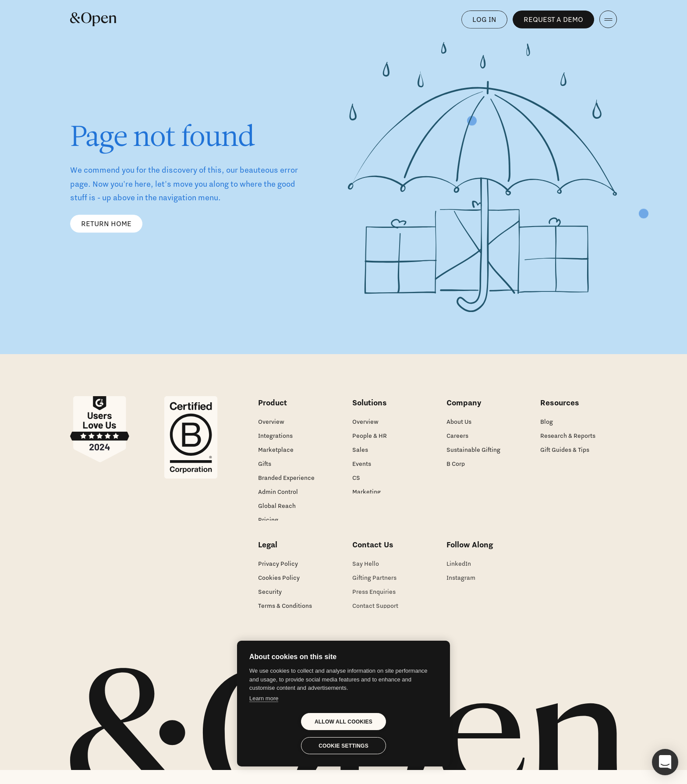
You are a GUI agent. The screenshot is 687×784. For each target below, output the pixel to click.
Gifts (265, 464)
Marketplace (276, 450)
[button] (665, 762)
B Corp (456, 464)
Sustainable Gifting (473, 450)
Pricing (268, 520)
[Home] (93, 19)
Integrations (275, 436)
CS (356, 478)
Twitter (456, 600)
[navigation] (608, 19)
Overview (271, 422)
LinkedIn (459, 571)
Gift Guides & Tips (565, 450)
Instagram (461, 585)
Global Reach (277, 506)
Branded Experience (286, 478)
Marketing (367, 492)
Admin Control (278, 492)
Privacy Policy (278, 571)
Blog (547, 422)
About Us (459, 422)
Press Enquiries (374, 600)
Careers (457, 436)
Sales (360, 450)
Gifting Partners (374, 585)
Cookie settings (343, 746)
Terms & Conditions (285, 614)
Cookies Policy (279, 585)
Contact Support (375, 614)
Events (362, 464)
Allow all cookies (343, 722)
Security (270, 600)
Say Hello (366, 571)
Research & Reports (568, 436)
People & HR (370, 436)
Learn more (264, 698)
